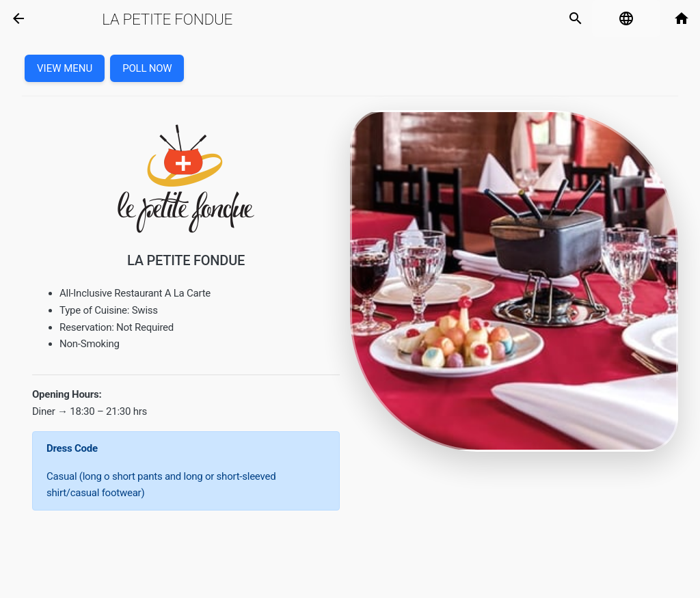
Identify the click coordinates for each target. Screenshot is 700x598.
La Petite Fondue (167, 19)
